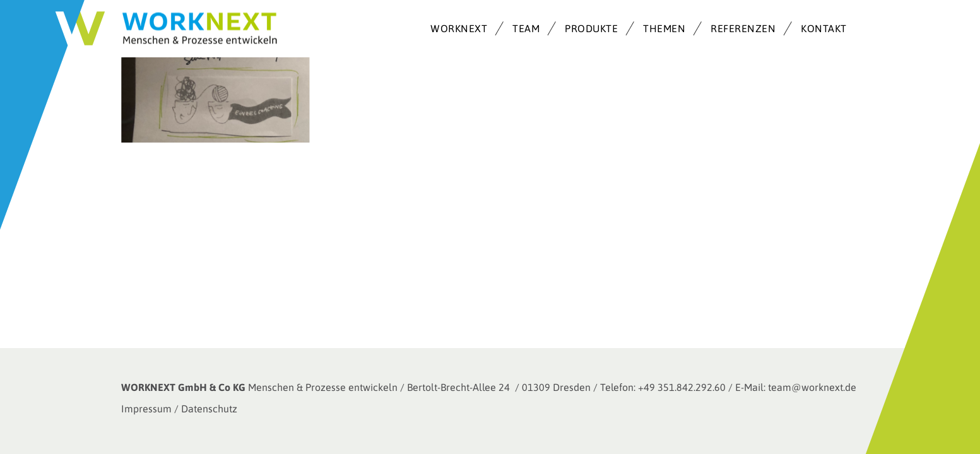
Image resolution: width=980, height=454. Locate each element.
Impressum (146, 409)
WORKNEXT (459, 28)
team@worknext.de (812, 387)
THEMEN (664, 28)
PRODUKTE (591, 28)
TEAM (526, 28)
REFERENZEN (743, 28)
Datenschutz (209, 409)
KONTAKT (824, 28)
